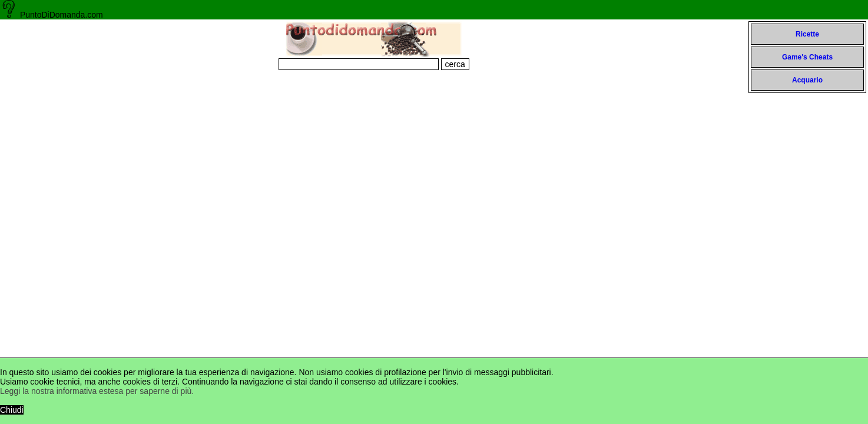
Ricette (807, 34)
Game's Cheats (807, 57)
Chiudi (12, 410)
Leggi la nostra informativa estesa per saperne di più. (97, 391)
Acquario (807, 80)
